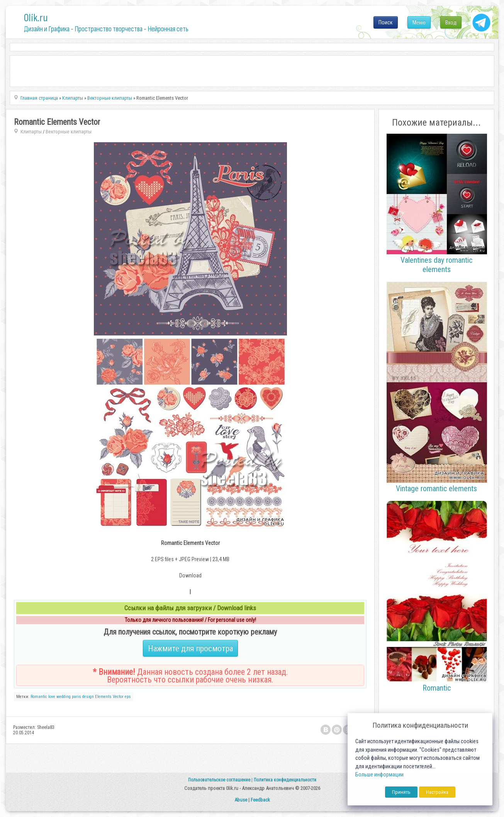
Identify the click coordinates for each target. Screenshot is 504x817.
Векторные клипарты (69, 132)
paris (76, 697)
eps (128, 697)
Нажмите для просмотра (190, 648)
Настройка (437, 792)
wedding (64, 697)
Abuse (241, 800)
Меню (419, 22)
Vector (118, 697)
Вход (451, 22)
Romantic (39, 697)
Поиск (386, 22)
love (52, 697)
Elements (103, 697)
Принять (401, 792)
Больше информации (379, 775)
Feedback (260, 800)
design (88, 697)
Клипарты (31, 132)
